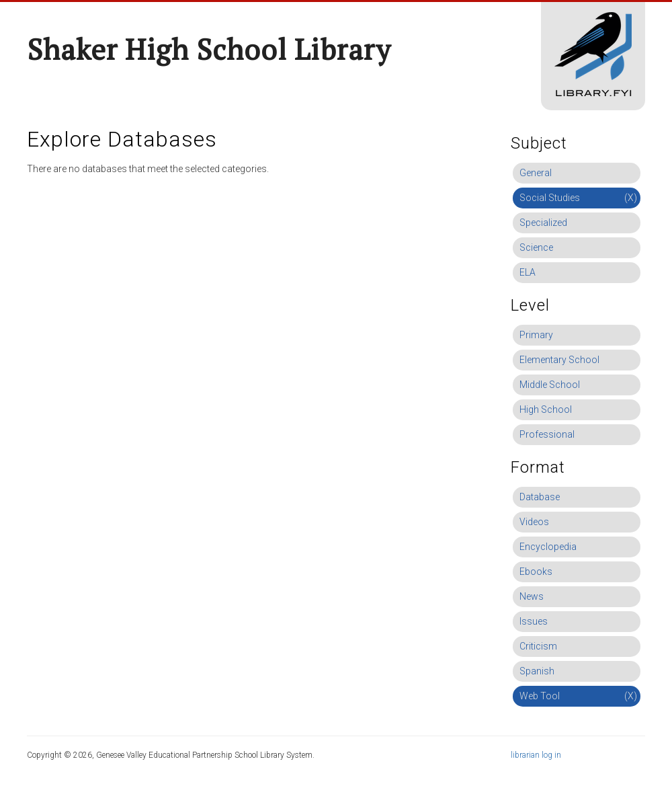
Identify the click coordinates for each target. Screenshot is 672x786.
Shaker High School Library (209, 49)
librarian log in (536, 755)
